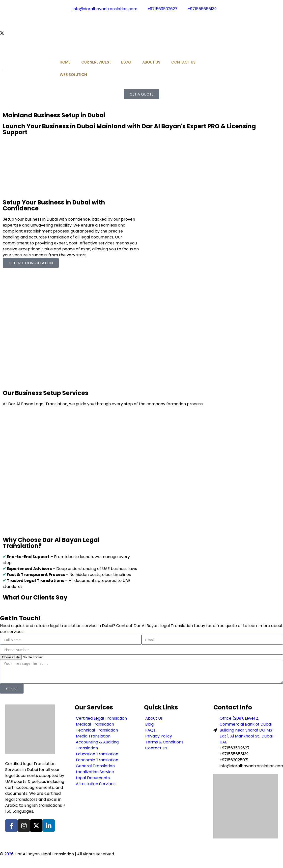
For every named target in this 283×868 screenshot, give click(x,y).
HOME (65, 62)
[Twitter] (141, 33)
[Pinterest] (141, 45)
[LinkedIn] (141, 39)
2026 (9, 854)
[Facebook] (141, 21)
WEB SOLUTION (73, 75)
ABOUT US (151, 62)
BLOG (126, 62)
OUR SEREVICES (96, 62)
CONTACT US (183, 62)
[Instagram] (141, 27)
